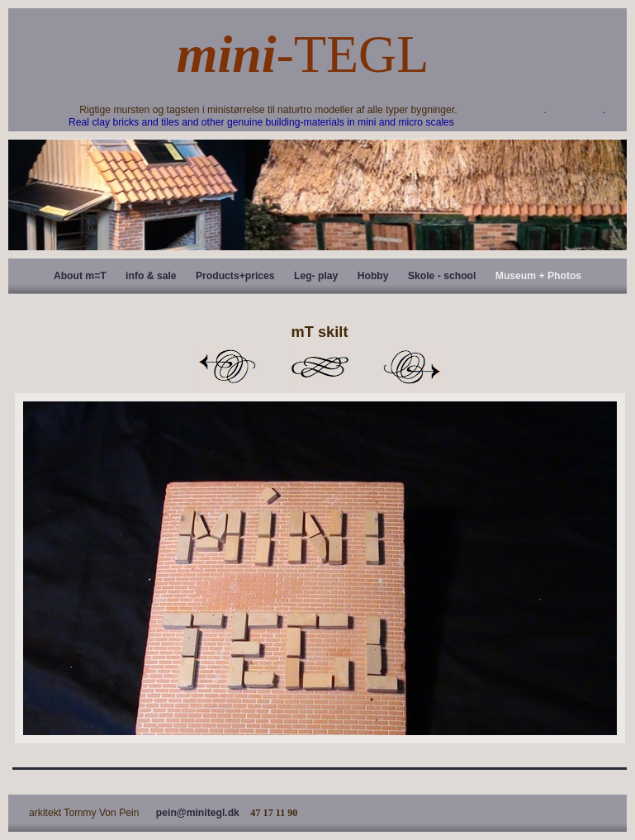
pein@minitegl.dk (198, 813)
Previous (227, 367)
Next (412, 367)
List (320, 367)
